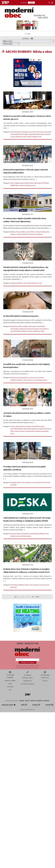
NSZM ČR (46, 701)
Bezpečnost (14, 326)
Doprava (13, 132)
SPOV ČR (33, 701)
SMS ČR (27, 701)
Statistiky (45, 431)
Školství (22, 185)
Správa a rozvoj (15, 234)
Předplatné (10, 677)
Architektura (14, 585)
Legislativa (32, 134)
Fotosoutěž (10, 687)
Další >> (38, 597)
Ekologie (25, 132)
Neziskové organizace (31, 429)
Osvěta (30, 331)
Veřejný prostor (31, 185)
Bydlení (13, 232)
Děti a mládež (15, 183)
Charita (13, 426)
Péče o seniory (35, 232)
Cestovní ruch (34, 378)
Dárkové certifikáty (10, 681)
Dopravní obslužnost (23, 534)
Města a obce (41, 134)
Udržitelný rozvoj (21, 137)
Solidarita (38, 431)
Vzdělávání (36, 331)
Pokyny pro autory (28, 678)
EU (37, 132)
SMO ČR (22, 701)
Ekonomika (32, 132)
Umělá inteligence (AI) (34, 137)
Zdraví (42, 331)
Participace (38, 183)
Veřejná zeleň (41, 482)
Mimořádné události (21, 331)
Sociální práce (45, 232)
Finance (41, 132)
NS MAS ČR (40, 701)
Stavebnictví (25, 234)
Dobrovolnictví (21, 426)
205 (33, 597)
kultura (22, 183)
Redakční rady (28, 681)
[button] (28, 662)
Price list (45, 681)
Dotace (19, 132)
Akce (10, 690)
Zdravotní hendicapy (36, 234)
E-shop (10, 684)
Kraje (41, 329)
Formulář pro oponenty (28, 684)
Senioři (22, 431)
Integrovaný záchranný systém (29, 329)
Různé (29, 283)
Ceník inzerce (45, 678)
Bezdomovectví (15, 378)
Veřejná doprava (26, 536)
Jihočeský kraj (35, 534)
